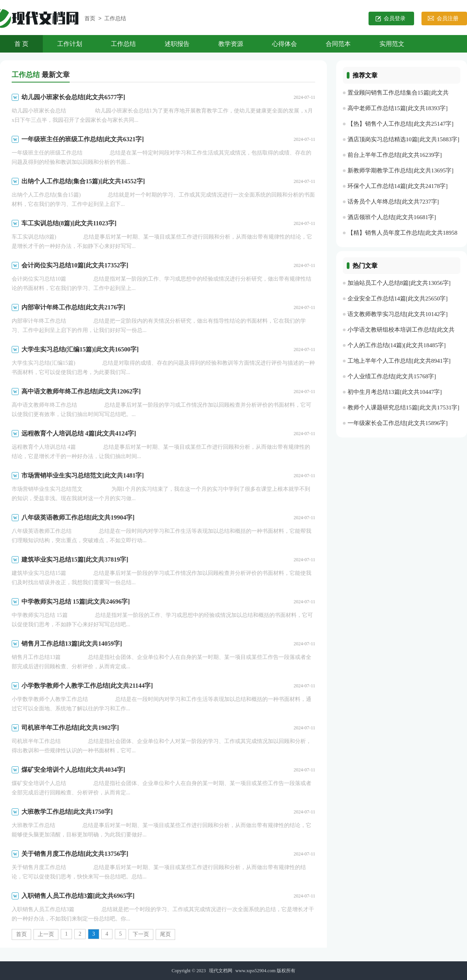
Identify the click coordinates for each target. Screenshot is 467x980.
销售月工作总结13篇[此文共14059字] (72, 644)
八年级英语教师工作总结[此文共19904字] (78, 517)
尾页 (165, 934)
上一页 (46, 934)
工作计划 (70, 44)
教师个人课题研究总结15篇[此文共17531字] (404, 407)
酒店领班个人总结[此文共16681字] (392, 217)
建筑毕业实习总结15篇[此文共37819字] (75, 559)
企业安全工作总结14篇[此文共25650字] (398, 299)
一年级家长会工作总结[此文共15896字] (398, 423)
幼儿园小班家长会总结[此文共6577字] (73, 97)
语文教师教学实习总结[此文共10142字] (398, 314)
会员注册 (448, 18)
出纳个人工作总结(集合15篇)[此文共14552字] (83, 181)
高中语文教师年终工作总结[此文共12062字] (81, 391)
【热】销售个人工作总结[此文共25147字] (401, 124)
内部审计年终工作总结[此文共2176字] (73, 307)
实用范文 (392, 44)
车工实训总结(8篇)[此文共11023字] (69, 223)
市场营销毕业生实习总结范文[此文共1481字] (83, 475)
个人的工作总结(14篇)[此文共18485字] (397, 345)
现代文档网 (221, 971)
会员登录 (395, 18)
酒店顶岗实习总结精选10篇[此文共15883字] (404, 139)
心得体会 (284, 44)
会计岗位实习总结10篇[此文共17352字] (75, 265)
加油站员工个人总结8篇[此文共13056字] (399, 283)
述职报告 (177, 44)
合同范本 (338, 44)
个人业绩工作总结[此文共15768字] (392, 376)
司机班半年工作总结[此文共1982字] (70, 728)
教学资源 (231, 44)
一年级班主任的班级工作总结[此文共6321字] (83, 139)
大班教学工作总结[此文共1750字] (67, 812)
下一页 (141, 934)
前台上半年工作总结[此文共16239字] (395, 155)
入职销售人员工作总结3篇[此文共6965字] (78, 896)
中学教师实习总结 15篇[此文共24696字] (76, 602)
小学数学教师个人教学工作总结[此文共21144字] (87, 686)
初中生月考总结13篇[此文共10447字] (395, 392)
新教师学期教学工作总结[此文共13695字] (401, 170)
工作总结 (115, 19)
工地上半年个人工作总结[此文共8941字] (399, 361)
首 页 (21, 44)
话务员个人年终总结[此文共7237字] (393, 202)
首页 (90, 19)
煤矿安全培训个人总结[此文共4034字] (73, 770)
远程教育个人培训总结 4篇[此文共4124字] (79, 433)
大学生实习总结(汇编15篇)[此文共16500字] (80, 349)
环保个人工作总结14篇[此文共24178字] (398, 186)
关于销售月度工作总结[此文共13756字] (75, 854)
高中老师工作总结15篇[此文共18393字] (398, 108)
